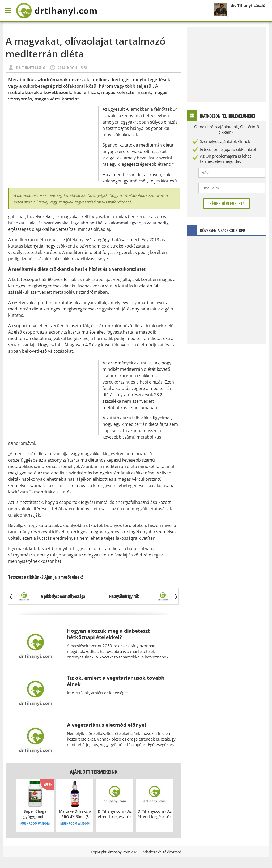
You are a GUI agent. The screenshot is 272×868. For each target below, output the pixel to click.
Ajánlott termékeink (94, 772)
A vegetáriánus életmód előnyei (107, 725)
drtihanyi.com (119, 852)
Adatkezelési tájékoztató (162, 852)
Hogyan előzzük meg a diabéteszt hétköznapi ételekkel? (108, 634)
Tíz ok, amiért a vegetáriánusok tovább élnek (116, 681)
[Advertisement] (53, 144)
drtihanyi (57, 11)
